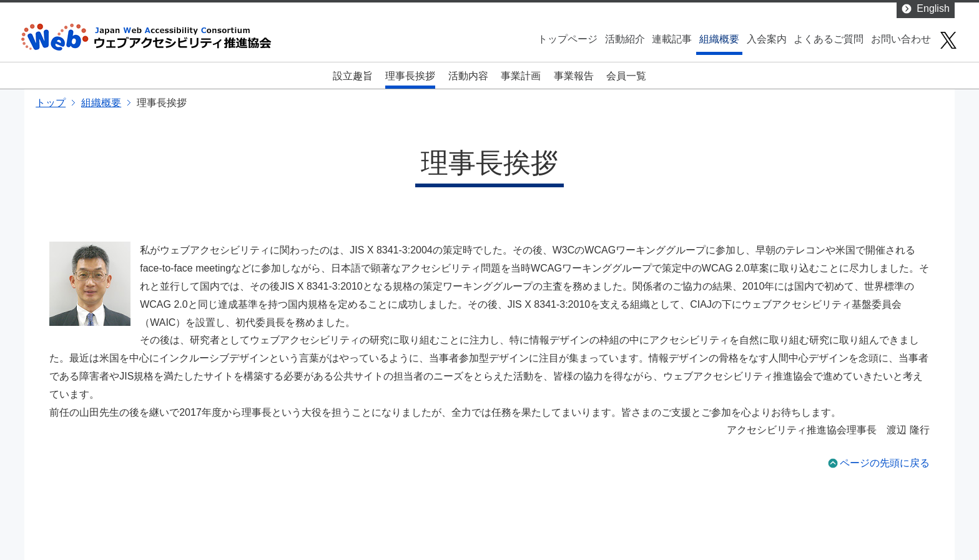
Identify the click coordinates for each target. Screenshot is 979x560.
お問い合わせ (901, 39)
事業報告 (574, 76)
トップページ (568, 39)
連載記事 (672, 39)
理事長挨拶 (410, 76)
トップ (51, 103)
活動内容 (468, 76)
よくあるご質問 (829, 39)
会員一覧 (626, 76)
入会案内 (767, 39)
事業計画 (521, 76)
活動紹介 (625, 39)
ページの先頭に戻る (885, 463)
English (933, 8)
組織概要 (719, 39)
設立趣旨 (353, 76)
